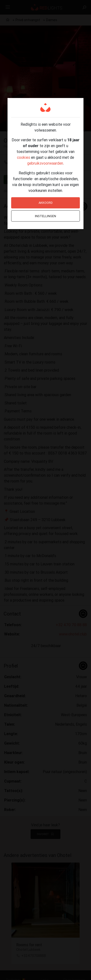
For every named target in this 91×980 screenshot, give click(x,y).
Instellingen (45, 216)
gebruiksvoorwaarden (45, 163)
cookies (24, 157)
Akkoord (46, 203)
